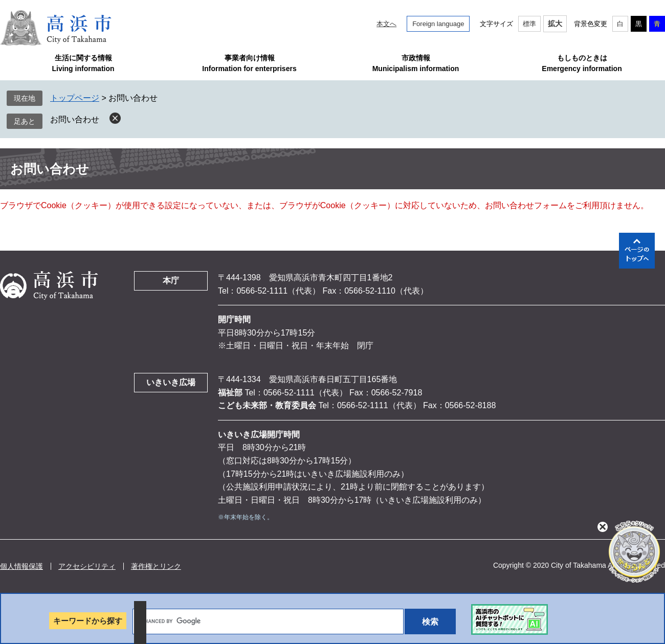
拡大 (555, 24)
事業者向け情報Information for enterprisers (249, 63)
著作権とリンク (156, 566)
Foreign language (438, 24)
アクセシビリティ (87, 566)
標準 (529, 24)
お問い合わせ (75, 119)
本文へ (386, 24)
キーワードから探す (88, 621)
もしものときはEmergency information (582, 63)
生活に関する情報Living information (83, 63)
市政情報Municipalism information (416, 63)
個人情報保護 (21, 566)
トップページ (75, 98)
